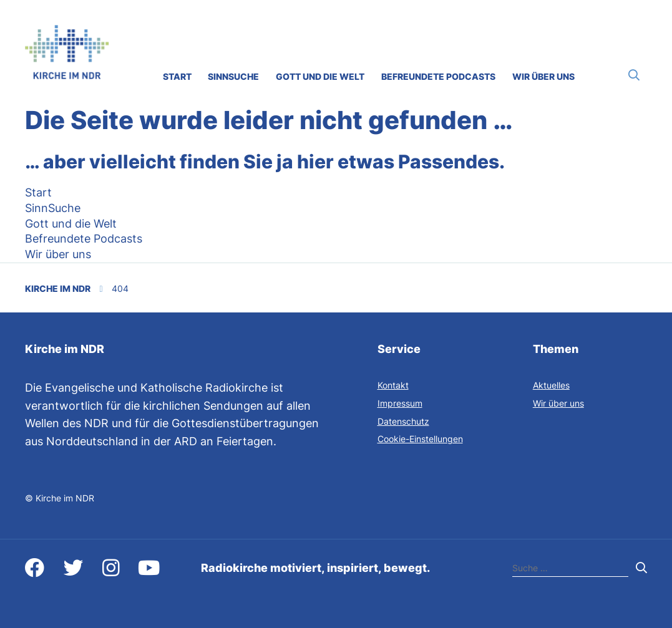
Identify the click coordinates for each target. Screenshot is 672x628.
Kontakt (393, 385)
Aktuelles (551, 385)
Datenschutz (403, 421)
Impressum (400, 403)
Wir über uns (558, 403)
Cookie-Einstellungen (420, 439)
